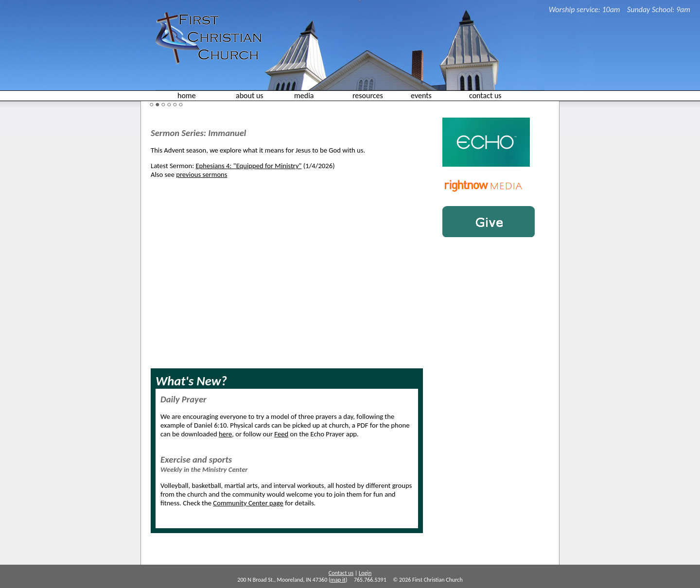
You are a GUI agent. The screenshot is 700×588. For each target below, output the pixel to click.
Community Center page (248, 503)
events (421, 95)
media (304, 95)
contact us (485, 95)
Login (365, 573)
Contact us (341, 573)
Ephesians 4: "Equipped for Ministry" (248, 166)
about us (250, 95)
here (225, 434)
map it (338, 580)
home (187, 95)
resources (368, 95)
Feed (281, 434)
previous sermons (201, 174)
